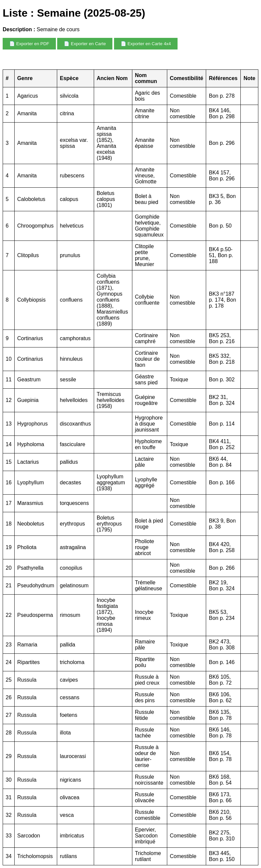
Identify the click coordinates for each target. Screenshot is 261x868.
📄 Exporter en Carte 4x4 (146, 44)
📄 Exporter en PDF (29, 44)
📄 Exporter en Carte (85, 44)
